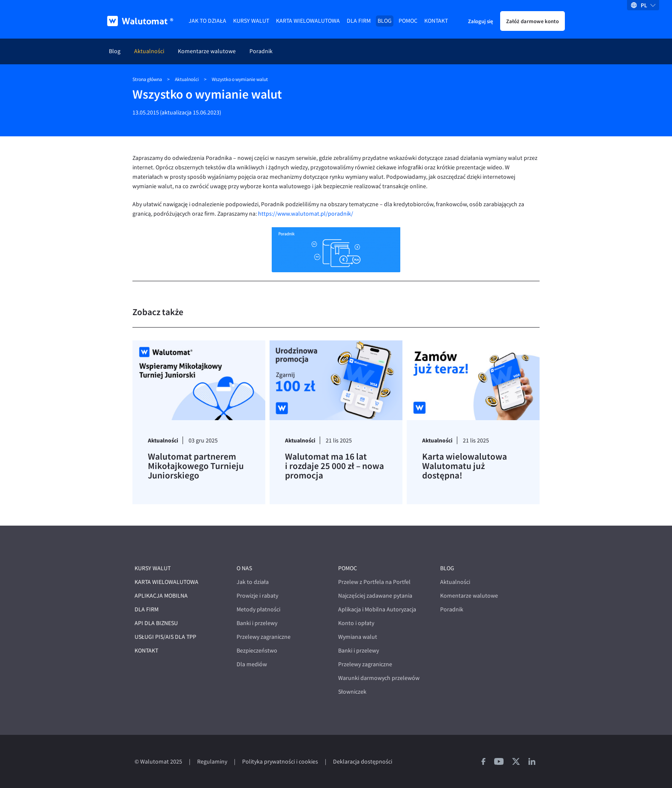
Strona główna (147, 79)
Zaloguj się (480, 21)
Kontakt (436, 21)
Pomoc (408, 21)
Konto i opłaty (356, 623)
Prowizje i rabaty (257, 596)
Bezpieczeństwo (257, 651)
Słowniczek (352, 692)
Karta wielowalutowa (308, 21)
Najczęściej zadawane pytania (375, 596)
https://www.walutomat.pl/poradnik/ (306, 214)
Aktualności (149, 51)
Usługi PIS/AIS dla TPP (165, 637)
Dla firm (359, 21)
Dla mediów (252, 664)
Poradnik (261, 51)
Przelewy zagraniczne (264, 637)
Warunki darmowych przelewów (379, 678)
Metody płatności (258, 609)
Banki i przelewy (257, 623)
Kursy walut (251, 21)
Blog (385, 21)
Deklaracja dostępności (363, 762)
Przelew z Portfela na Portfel (374, 582)
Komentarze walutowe (207, 51)
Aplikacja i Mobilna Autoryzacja (377, 609)
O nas (244, 568)
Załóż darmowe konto (532, 21)
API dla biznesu (156, 623)
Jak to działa (207, 21)
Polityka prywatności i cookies (280, 762)
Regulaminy (212, 762)
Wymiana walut (358, 637)
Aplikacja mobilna (161, 596)
